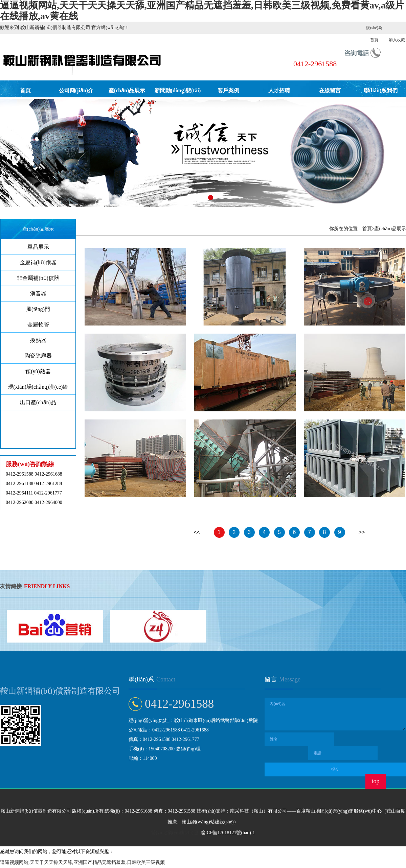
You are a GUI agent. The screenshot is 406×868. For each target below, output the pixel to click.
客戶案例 (228, 90)
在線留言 (330, 90)
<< (197, 532)
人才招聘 (279, 90)
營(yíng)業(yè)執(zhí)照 (174, 833)
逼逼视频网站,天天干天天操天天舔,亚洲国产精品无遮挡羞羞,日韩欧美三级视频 (82, 862)
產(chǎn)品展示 (127, 90)
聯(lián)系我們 (381, 90)
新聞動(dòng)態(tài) (178, 90)
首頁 (25, 90)
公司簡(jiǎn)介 (76, 90)
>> (362, 532)
